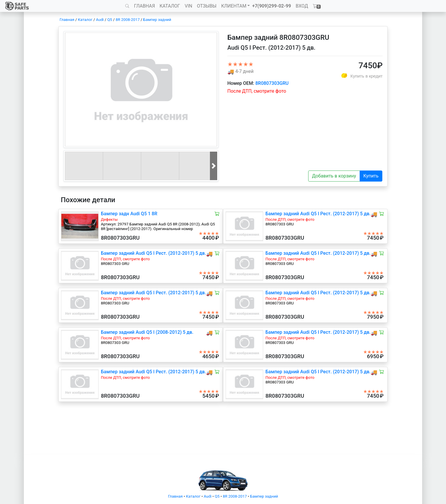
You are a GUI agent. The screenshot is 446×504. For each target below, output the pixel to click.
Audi (100, 20)
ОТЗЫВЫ (207, 6)
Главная (67, 20)
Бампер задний (157, 20)
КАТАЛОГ (170, 6)
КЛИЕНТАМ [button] (234, 6)
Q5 (110, 20)
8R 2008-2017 (128, 20)
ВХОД (302, 6)
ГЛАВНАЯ (144, 6)
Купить (371, 176)
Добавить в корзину (334, 176)
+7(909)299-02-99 (272, 6)
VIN (188, 6)
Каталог (85, 20)
